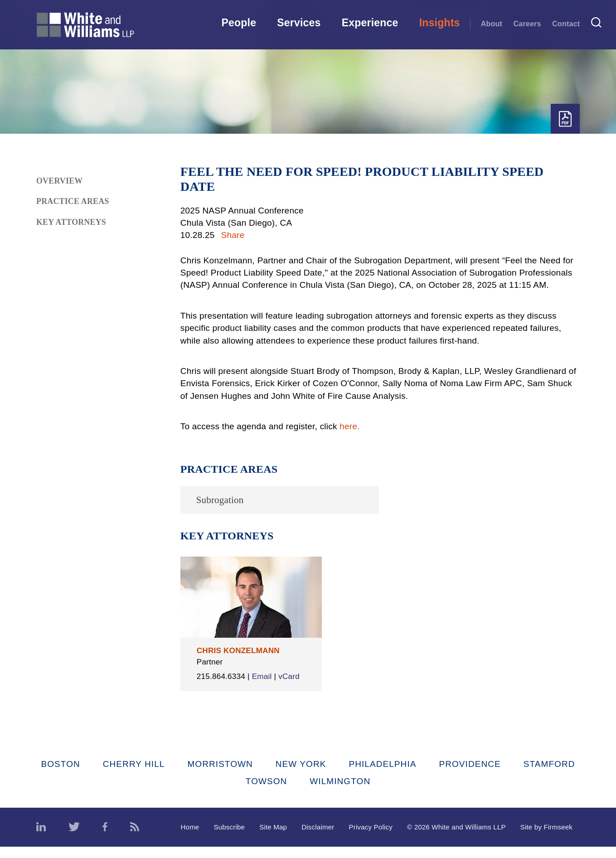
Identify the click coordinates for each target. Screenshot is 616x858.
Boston (60, 775)
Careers (527, 24)
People (239, 23)
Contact (566, 24)
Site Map (273, 838)
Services (299, 23)
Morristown (220, 775)
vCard (207, 687)
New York (301, 775)
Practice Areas (73, 201)
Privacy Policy (371, 838)
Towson (267, 792)
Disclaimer (318, 838)
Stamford (549, 775)
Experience (370, 23)
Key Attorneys (71, 222)
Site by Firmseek (546, 838)
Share (233, 235)
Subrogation (220, 500)
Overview (59, 181)
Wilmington (340, 792)
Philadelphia (382, 775)
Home (190, 838)
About (492, 24)
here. (349, 426)
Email (262, 676)
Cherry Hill (134, 775)
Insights (440, 23)
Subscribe (229, 838)
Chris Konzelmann (238, 651)
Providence (470, 775)
